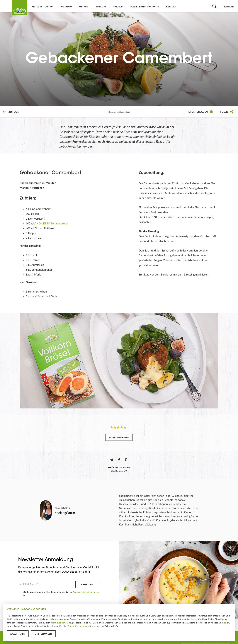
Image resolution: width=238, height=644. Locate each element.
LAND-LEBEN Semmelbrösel (51, 224)
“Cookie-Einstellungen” (78, 626)
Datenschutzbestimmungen (86, 592)
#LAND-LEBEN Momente (145, 7)
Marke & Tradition (43, 7)
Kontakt (171, 7)
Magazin (118, 7)
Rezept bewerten (119, 438)
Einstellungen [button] (43, 634)
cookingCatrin (62, 508)
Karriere (84, 7)
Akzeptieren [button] (18, 634)
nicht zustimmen (59, 623)
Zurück (11, 112)
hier (224, 623)
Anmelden (87, 585)
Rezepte (101, 7)
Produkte (66, 7)
